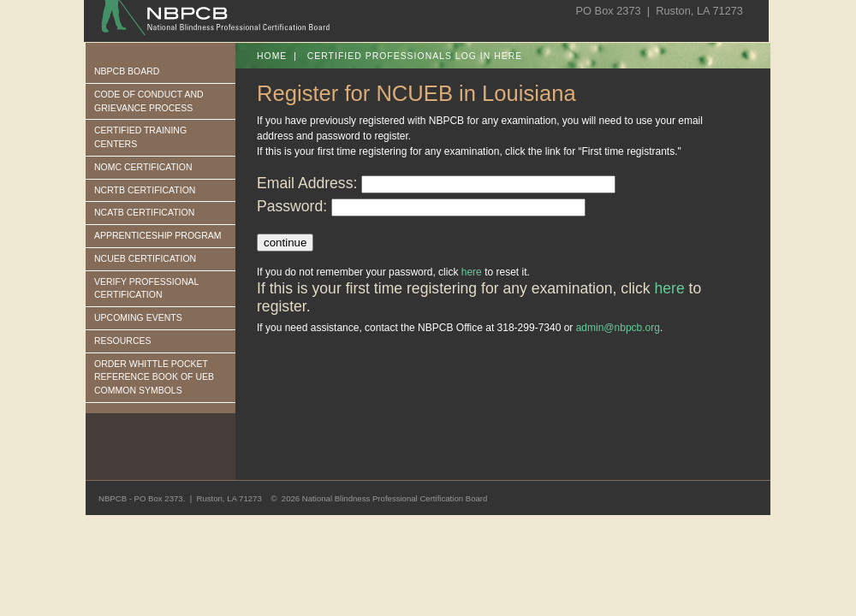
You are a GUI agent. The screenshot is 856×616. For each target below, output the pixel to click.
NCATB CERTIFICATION (144, 212)
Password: (292, 206)
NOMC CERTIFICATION (143, 167)
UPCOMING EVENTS (138, 317)
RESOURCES (123, 341)
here (472, 272)
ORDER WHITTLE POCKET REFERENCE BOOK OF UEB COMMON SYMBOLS (154, 377)
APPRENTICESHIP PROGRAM (158, 235)
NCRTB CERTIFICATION (145, 190)
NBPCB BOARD (127, 71)
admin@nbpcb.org (618, 328)
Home (272, 56)
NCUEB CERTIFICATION (145, 258)
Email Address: (307, 183)
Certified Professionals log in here (415, 56)
